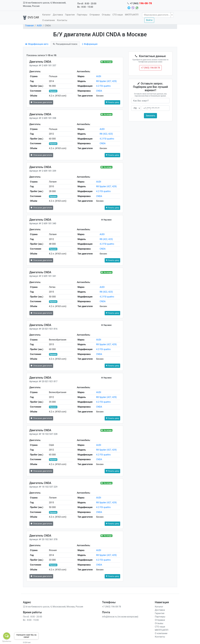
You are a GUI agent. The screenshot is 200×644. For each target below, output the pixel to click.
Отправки (95, 15)
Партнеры (82, 15)
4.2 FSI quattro (103, 86)
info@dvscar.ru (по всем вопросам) (120, 617)
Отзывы (106, 15)
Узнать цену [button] (112, 102)
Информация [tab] (90, 44)
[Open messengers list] (7, 636)
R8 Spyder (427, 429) (106, 81)
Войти (149, 20)
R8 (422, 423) (106, 134)
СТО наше (118, 15)
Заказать (151, 116)
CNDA (99, 91)
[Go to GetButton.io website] (7, 641)
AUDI (39, 26)
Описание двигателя (41, 102)
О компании (49, 20)
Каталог (46, 15)
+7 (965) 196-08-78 (150, 68)
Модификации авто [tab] (37, 44)
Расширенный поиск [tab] (65, 44)
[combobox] (158, 15)
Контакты (62, 20)
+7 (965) (141, 3)
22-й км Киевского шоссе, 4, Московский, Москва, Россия (45, 4)
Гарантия (70, 15)
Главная (29, 26)
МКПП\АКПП (132, 15)
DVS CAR (31, 18)
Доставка (58, 15)
